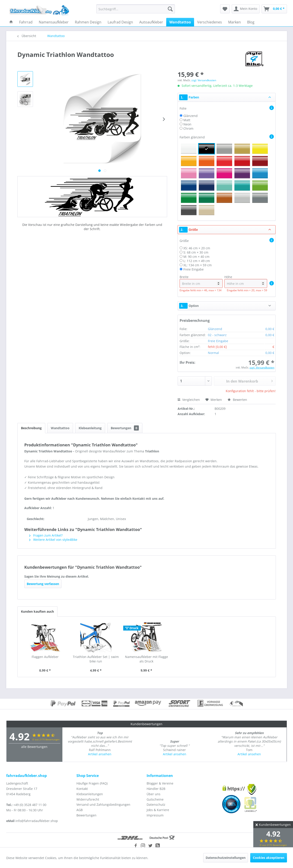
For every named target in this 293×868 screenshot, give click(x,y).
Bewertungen (125, 428)
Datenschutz (156, 805)
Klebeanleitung (90, 428)
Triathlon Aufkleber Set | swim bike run (96, 659)
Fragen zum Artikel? (46, 535)
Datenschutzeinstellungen (226, 858)
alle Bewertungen (34, 747)
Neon (187, 124)
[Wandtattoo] (180, 22)
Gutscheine (155, 799)
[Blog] (251, 22)
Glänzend (191, 116)
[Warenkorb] (274, 9)
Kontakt (82, 789)
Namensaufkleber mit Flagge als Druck (146, 659)
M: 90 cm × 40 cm (196, 257)
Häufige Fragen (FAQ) (92, 783)
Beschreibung (31, 428)
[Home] (11, 22)
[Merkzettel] (225, 9)
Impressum (155, 815)
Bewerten (237, 400)
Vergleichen (189, 400)
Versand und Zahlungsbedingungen (103, 805)
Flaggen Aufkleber (45, 657)
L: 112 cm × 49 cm (197, 261)
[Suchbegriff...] (136, 9)
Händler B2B (156, 789)
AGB (80, 810)
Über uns (154, 794)
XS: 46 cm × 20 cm (197, 248)
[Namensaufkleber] (54, 22)
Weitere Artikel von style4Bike (53, 540)
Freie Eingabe (194, 269)
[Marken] (235, 22)
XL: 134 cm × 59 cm (198, 265)
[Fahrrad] (26, 22)
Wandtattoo (60, 428)
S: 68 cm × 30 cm (196, 252)
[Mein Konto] (246, 9)
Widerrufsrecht (88, 799)
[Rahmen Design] (88, 22)
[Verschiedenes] (210, 22)
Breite (201, 281)
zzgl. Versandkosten (204, 80)
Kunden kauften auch (37, 611)
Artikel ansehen (100, 754)
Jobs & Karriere (158, 810)
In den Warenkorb (249, 381)
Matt (187, 120)
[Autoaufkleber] (151, 22)
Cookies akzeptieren (269, 858)
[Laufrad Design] (120, 22)
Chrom (188, 128)
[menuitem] (136, 9)
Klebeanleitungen (90, 794)
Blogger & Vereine (160, 783)
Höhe (246, 281)
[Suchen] (170, 9)
